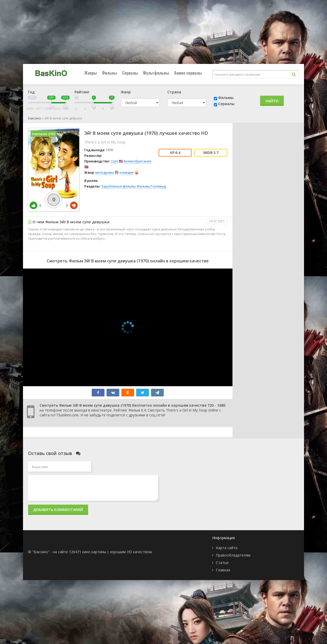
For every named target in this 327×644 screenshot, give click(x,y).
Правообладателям (233, 555)
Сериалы (130, 73)
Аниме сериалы (188, 73)
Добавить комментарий (58, 510)
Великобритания (137, 161)
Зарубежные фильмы (119, 186)
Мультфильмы (156, 73)
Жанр (126, 92)
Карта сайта (227, 548)
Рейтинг (82, 92)
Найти (272, 101)
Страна (174, 92)
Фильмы (109, 73)
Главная (223, 570)
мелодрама (105, 172)
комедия (127, 172)
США (114, 161)
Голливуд (159, 186)
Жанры (91, 73)
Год (31, 92)
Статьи (222, 563)
